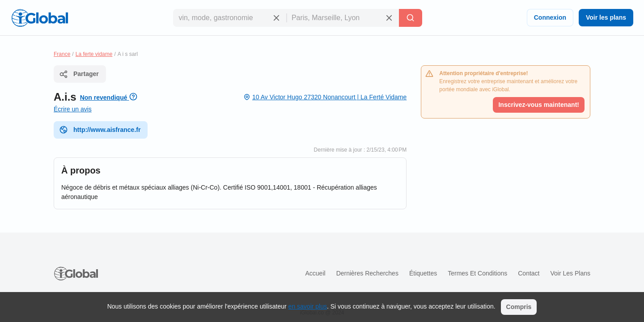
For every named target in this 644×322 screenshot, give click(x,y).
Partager (79, 74)
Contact (529, 273)
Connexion (550, 17)
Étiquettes (423, 273)
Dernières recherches (367, 273)
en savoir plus (308, 306)
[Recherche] (411, 18)
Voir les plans (606, 17)
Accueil (315, 273)
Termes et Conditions (477, 273)
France (62, 54)
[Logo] (40, 18)
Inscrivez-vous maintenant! (539, 105)
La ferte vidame (94, 54)
